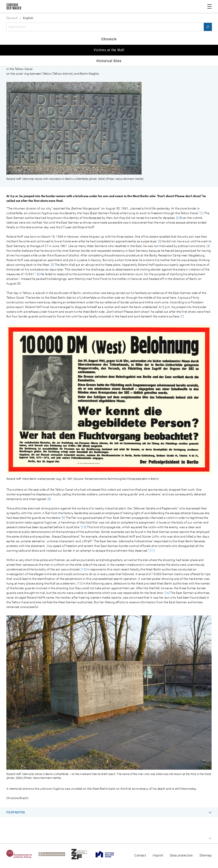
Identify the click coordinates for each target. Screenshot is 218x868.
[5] (52, 265)
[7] (182, 316)
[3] (160, 241)
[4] (208, 246)
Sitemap (206, 855)
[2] (178, 218)
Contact (140, 855)
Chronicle (109, 39)
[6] (38, 274)
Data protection (181, 855)
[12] (83, 569)
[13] (79, 583)
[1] (202, 213)
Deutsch (12, 18)
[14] (167, 593)
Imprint (158, 855)
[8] (49, 499)
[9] (63, 518)
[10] (84, 527)
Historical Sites (109, 61)
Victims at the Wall (109, 50)
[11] (152, 551)
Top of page (210, 838)
